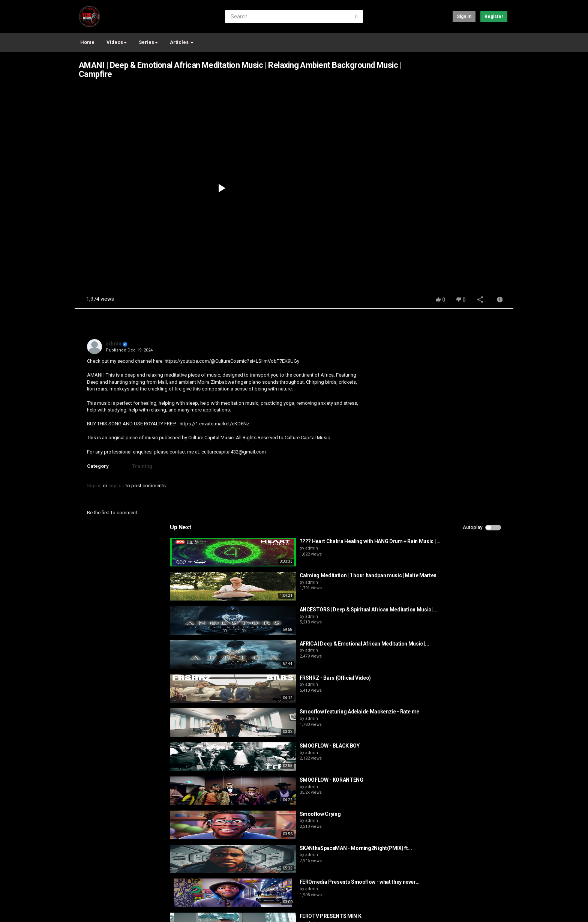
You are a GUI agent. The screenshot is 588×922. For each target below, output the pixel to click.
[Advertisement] (480, 140)
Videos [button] (117, 42)
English (495, 908)
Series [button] (148, 42)
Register (494, 17)
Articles (182, 42)
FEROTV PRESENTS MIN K (454, 712)
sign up (116, 486)
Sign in (464, 17)
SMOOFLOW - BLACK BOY (453, 541)
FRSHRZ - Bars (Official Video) (458, 473)
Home (87, 42)
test (105, 905)
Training (142, 466)
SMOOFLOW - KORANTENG (454, 575)
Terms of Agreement (142, 885)
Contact (103, 885)
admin (114, 344)
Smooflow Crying (443, 610)
